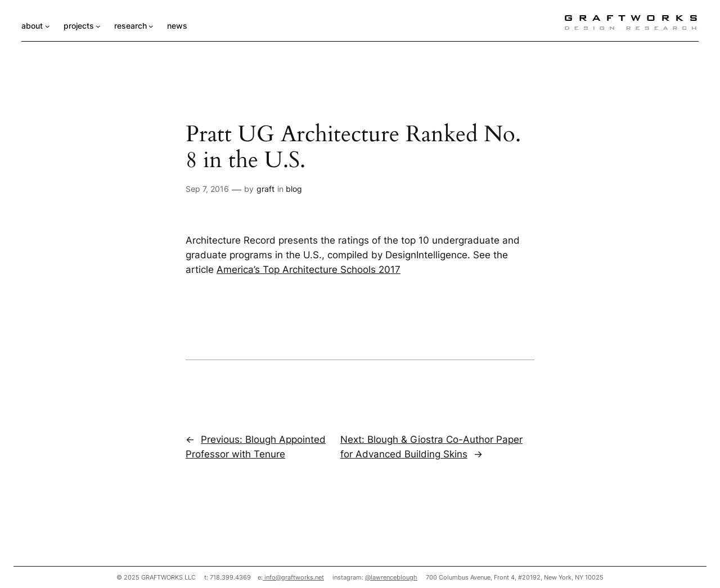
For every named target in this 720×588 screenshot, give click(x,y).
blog (294, 189)
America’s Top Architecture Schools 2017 (309, 270)
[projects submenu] (98, 26)
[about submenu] (48, 26)
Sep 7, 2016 (207, 189)
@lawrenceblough (391, 577)
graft (265, 189)
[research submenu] (151, 26)
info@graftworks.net (293, 577)
